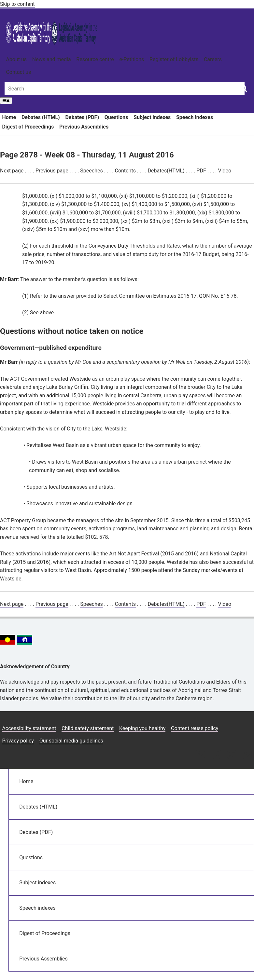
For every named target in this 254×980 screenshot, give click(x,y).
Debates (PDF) (82, 117)
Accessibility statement (29, 728)
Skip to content (17, 4)
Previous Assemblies (84, 127)
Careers (213, 59)
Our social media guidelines (71, 741)
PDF (201, 171)
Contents (125, 171)
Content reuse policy (195, 728)
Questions (116, 117)
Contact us (18, 72)
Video (225, 171)
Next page (12, 171)
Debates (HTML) (41, 117)
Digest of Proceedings (28, 127)
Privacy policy (18, 741)
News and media (52, 59)
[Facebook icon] (216, 755)
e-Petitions (132, 59)
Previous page (52, 171)
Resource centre (95, 59)
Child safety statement (88, 728)
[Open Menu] (6, 101)
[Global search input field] (125, 89)
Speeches (91, 171)
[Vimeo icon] (247, 755)
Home (9, 117)
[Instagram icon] (200, 755)
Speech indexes (195, 117)
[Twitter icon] (232, 755)
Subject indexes (152, 117)
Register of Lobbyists (174, 59)
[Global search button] (243, 88)
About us (16, 59)
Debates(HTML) (166, 171)
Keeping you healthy (142, 728)
